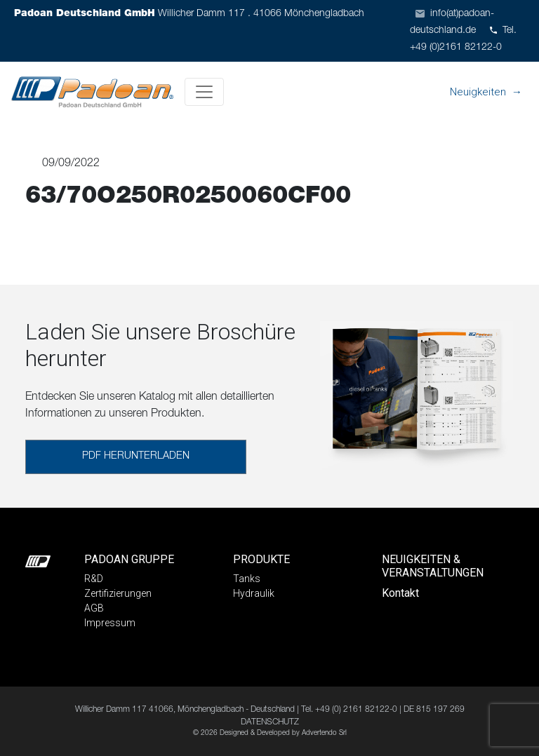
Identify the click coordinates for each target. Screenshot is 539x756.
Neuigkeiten (478, 92)
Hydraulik (254, 593)
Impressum (110, 623)
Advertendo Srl (324, 734)
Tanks (247, 579)
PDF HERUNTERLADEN (136, 457)
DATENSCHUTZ (270, 722)
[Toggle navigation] (204, 92)
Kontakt (400, 593)
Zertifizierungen (118, 593)
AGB (94, 608)
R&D (94, 579)
